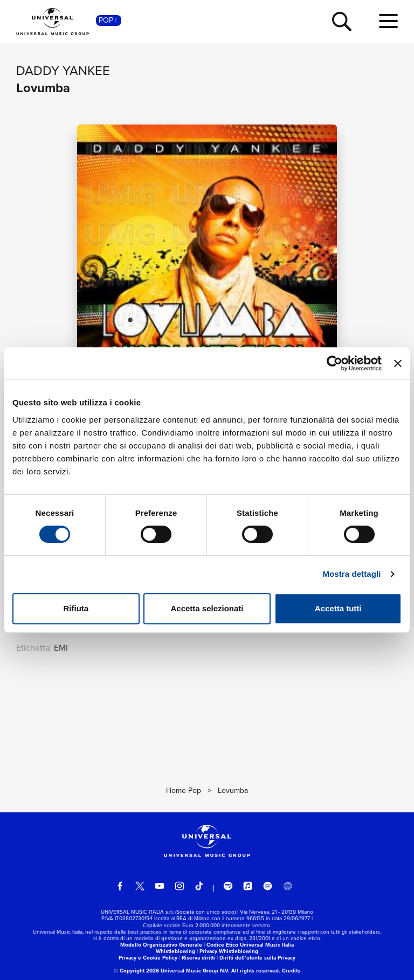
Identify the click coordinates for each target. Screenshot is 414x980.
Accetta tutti (338, 608)
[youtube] (160, 886)
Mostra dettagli (351, 574)
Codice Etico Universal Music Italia (250, 945)
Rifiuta (76, 608)
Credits (291, 971)
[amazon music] (268, 886)
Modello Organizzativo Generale (161, 945)
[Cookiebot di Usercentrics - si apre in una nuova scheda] (334, 363)
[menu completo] (388, 22)
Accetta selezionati (207, 608)
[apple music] (248, 886)
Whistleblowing (175, 951)
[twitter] (140, 886)
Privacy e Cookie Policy (148, 958)
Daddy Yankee (63, 71)
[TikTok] (199, 886)
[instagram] (180, 886)
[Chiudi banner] (398, 363)
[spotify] (228, 886)
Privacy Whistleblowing (229, 951)
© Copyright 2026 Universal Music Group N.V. (172, 971)
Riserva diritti (198, 958)
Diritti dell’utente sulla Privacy (257, 958)
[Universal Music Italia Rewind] (287, 886)
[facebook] (120, 886)
